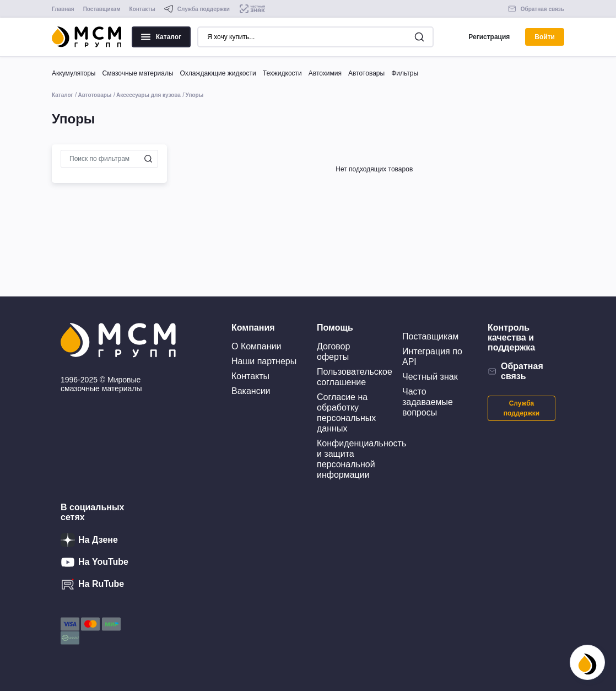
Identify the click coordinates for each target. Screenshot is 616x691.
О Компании (256, 346)
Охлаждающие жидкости (218, 73)
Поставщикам (102, 9)
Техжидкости (282, 73)
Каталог (161, 37)
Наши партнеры (264, 361)
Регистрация (489, 37)
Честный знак (430, 377)
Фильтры (405, 73)
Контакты (142, 9)
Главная (63, 9)
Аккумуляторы (74, 73)
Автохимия (325, 73)
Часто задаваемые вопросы (428, 402)
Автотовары (366, 73)
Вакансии (251, 391)
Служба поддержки (522, 408)
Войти (545, 37)
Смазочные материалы (137, 73)
